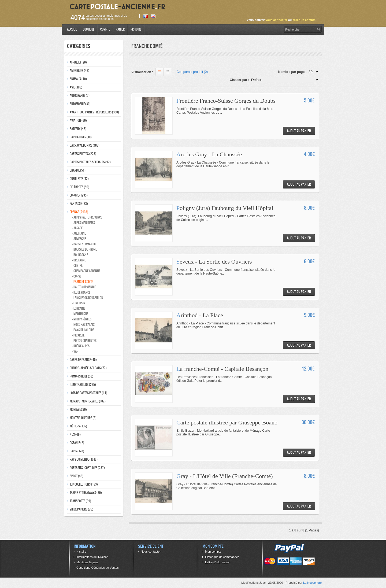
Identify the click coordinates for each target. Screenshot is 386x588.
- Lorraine (79, 308)
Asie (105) (76, 87)
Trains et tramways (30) (86, 493)
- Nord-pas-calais (83, 325)
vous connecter (276, 20)
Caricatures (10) (81, 137)
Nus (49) (75, 434)
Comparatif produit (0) (192, 72)
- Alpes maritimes (84, 223)
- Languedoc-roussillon (88, 298)
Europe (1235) (79, 195)
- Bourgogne (80, 255)
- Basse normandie (84, 244)
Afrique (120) (78, 62)
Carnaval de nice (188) (85, 145)
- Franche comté (83, 282)
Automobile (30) (80, 104)
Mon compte (213, 552)
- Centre (77, 266)
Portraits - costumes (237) (87, 468)
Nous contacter (151, 552)
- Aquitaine (79, 233)
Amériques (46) (79, 71)
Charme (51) (78, 170)
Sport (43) (77, 476)
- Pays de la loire (83, 330)
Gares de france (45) (83, 360)
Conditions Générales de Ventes (98, 568)
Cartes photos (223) (83, 154)
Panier (120, 29)
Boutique (89, 29)
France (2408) (79, 212)
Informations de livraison (92, 557)
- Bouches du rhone (85, 249)
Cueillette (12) (79, 179)
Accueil (72, 29)
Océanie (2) (77, 443)
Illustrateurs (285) (83, 385)
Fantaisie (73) (79, 204)
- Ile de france (81, 292)
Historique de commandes (222, 557)
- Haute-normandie (84, 287)
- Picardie (78, 335)
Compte (105, 29)
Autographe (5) (80, 96)
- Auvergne (79, 239)
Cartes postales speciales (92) (90, 162)
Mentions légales (88, 562)
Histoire (136, 29)
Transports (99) (80, 501)
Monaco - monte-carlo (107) (88, 401)
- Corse (77, 276)
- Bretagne (79, 260)
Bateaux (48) (78, 129)
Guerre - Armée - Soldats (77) (88, 368)
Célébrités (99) (79, 187)
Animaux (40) (78, 79)
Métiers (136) (78, 426)
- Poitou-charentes (84, 341)
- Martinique (80, 314)
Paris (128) (77, 451)
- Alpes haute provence (87, 217)
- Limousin (79, 303)
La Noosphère (312, 583)
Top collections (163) (84, 484)
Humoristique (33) (81, 376)
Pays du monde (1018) (84, 459)
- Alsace (77, 228)
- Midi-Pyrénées (82, 319)
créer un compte (304, 20)
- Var (75, 351)
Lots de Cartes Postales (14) (88, 393)
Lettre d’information (218, 562)
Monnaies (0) (78, 410)
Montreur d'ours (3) (83, 418)
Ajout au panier (299, 131)
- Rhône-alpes (81, 346)
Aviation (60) (78, 121)
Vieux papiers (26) (81, 509)
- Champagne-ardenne (86, 271)
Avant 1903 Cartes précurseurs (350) (94, 112)
